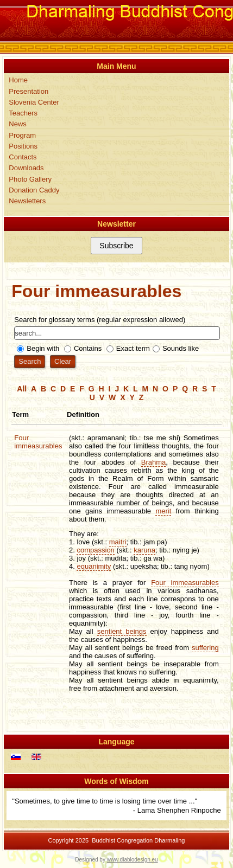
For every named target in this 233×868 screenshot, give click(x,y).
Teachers (23, 113)
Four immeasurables (38, 442)
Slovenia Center (34, 102)
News (18, 124)
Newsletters (27, 201)
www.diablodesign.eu (133, 860)
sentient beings (122, 631)
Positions (23, 146)
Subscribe (116, 246)
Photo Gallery (30, 179)
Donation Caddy (34, 190)
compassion (95, 550)
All (22, 389)
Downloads (26, 168)
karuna (144, 550)
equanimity (94, 566)
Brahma (154, 462)
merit (163, 511)
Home (18, 80)
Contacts (23, 157)
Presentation (29, 91)
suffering (205, 648)
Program (22, 135)
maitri (118, 542)
